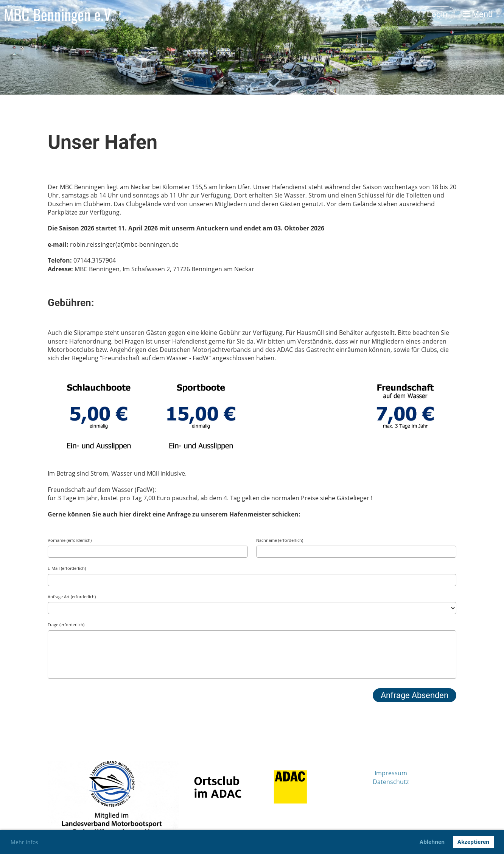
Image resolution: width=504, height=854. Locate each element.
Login (437, 14)
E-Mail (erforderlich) (67, 568)
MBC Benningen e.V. (59, 14)
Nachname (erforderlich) (280, 540)
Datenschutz (391, 782)
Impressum (391, 773)
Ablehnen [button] (432, 842)
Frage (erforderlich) (66, 625)
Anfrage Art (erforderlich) (72, 597)
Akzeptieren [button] (473, 842)
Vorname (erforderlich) (70, 540)
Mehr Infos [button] (24, 842)
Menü (478, 14)
